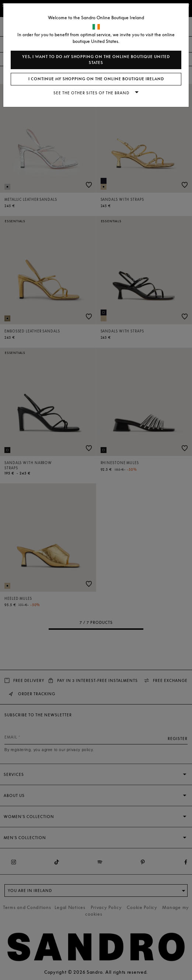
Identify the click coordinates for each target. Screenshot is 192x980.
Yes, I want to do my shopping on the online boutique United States (96, 60)
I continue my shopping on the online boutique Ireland (96, 79)
